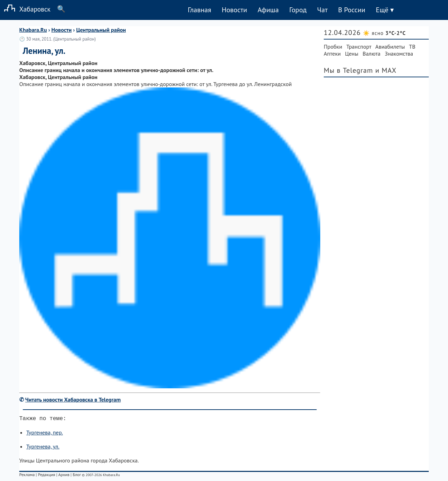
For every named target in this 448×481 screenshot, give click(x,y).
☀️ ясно (384, 33)
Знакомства (399, 54)
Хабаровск (25, 9)
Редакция (46, 476)
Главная (199, 10)
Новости (234, 10)
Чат (322, 10)
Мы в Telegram (348, 70)
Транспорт (359, 47)
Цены (352, 54)
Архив (64, 476)
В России (352, 10)
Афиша (268, 10)
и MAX (386, 70)
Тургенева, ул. (43, 448)
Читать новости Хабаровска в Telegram (73, 399)
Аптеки (332, 54)
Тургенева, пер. (45, 434)
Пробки (333, 47)
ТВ (412, 47)
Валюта (372, 54)
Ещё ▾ (385, 10)
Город (298, 10)
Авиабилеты (390, 47)
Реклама (27, 476)
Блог (77, 476)
